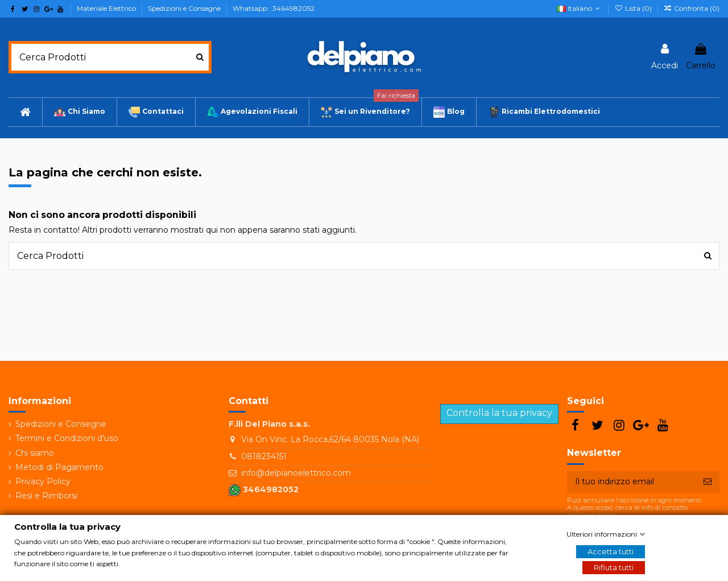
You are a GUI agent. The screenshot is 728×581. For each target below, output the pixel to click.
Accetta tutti (611, 551)
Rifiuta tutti (614, 567)
